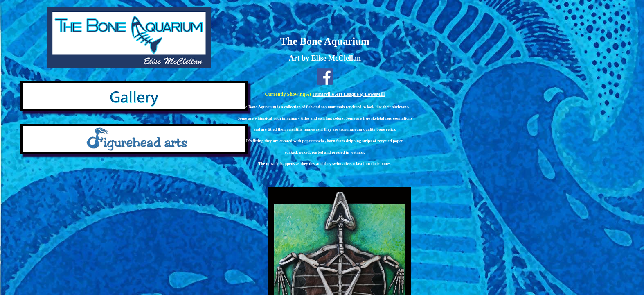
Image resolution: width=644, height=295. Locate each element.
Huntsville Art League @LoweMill (349, 94)
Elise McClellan (336, 58)
